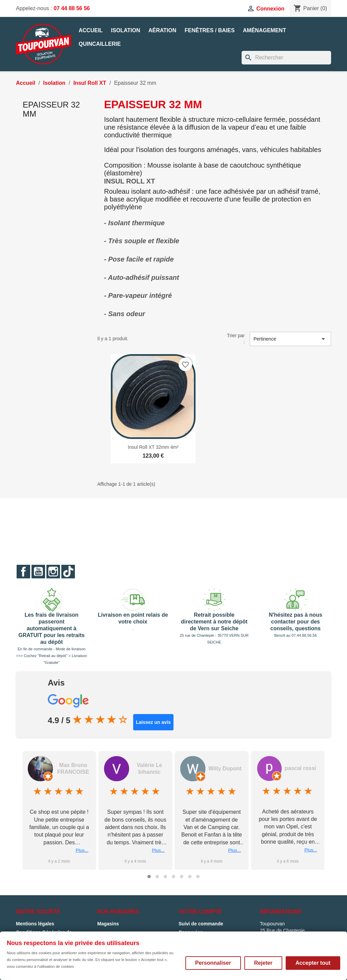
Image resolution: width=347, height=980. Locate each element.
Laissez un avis (153, 722)
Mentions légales (35, 924)
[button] (149, 877)
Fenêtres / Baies (210, 30)
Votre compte (200, 912)
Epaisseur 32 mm (51, 109)
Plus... (70, 850)
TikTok (68, 572)
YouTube (38, 572)
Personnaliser (213, 963)
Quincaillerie (100, 44)
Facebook (23, 572)
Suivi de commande (201, 924)
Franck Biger (61, 768)
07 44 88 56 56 (72, 8)
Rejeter (263, 963)
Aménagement (264, 30)
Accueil (91, 30)
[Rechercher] (286, 58)
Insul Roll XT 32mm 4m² (153, 447)
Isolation (126, 30)
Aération (162, 30)
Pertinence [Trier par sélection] (290, 339)
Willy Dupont (290, 768)
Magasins (108, 924)
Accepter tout (313, 963)
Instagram (53, 572)
